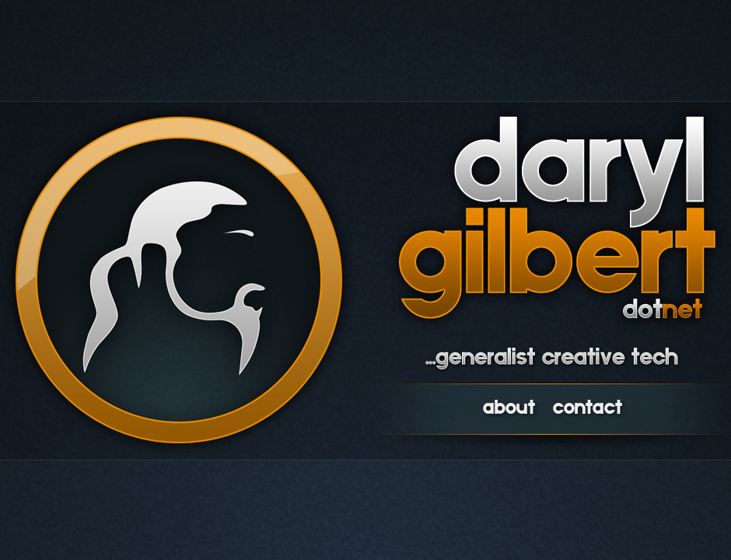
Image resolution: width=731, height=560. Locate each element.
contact (588, 409)
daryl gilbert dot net (557, 218)
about (509, 409)
